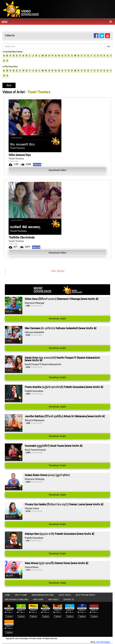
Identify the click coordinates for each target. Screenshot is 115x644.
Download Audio (58, 319)
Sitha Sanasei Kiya (20, 155)
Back (9, 85)
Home (7, 595)
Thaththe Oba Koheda (22, 237)
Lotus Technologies (103, 642)
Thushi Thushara (16, 159)
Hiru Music (58, 271)
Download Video (58, 170)
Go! (109, 46)
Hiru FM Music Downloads (17, 600)
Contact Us (69, 600)
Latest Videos (65, 595)
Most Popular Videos (85, 595)
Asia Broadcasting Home (43, 595)
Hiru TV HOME (21, 595)
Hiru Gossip (38, 600)
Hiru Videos (53, 600)
